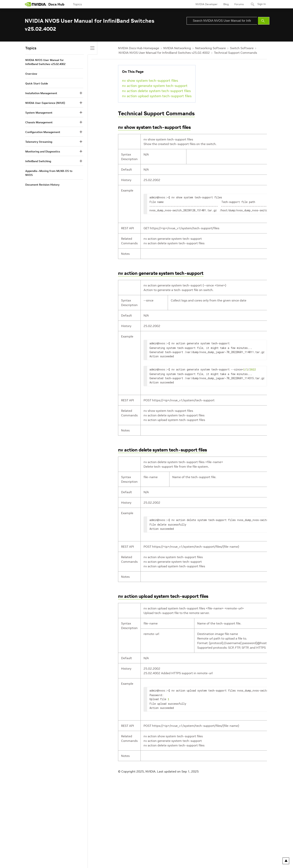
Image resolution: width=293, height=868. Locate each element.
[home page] (36, 4)
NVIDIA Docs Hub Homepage (139, 48)
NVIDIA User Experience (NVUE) (45, 103)
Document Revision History (42, 185)
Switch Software (242, 48)
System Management (39, 113)
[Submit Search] (264, 21)
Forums (239, 4)
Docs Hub (56, 4)
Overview (31, 74)
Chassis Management (39, 122)
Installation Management (41, 93)
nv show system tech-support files (150, 81)
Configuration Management (43, 132)
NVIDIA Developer (206, 4)
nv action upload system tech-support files (157, 96)
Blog (226, 4)
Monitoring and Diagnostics (43, 151)
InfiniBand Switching (38, 161)
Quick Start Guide (37, 83)
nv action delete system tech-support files (156, 91)
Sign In (261, 4)
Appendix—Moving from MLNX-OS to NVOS (49, 173)
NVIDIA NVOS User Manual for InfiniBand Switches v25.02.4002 (164, 53)
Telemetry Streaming (39, 142)
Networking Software (210, 48)
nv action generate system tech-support (155, 86)
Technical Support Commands (236, 53)
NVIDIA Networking (177, 48)
